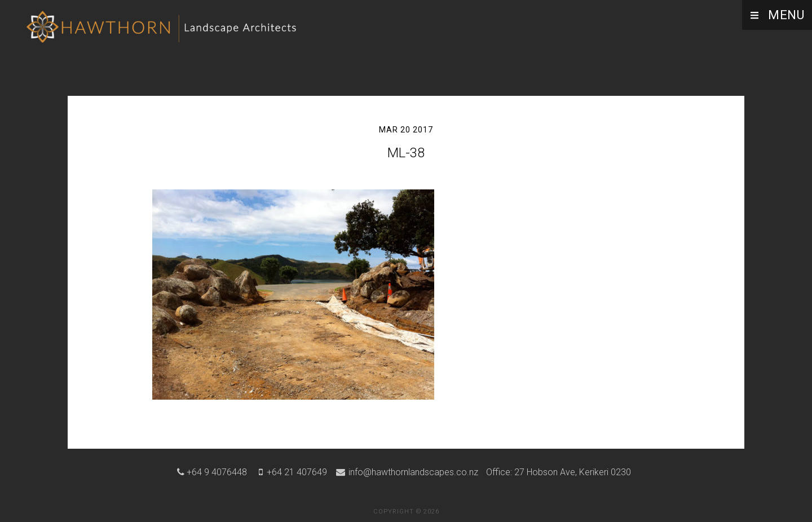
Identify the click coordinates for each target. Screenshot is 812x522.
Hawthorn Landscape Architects (164, 31)
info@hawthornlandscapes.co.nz (412, 472)
